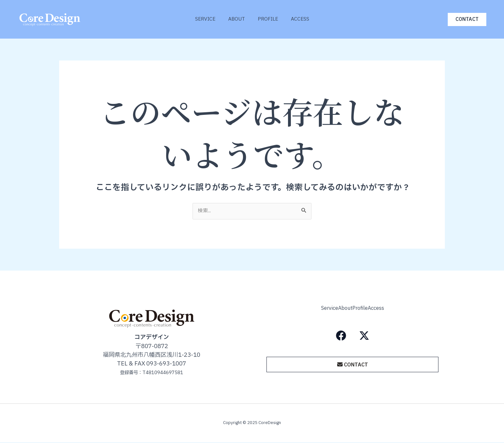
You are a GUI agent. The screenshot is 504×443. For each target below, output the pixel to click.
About (235, 19)
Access (305, 19)
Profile (270, 19)
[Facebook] (341, 334)
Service (200, 19)
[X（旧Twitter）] (364, 334)
